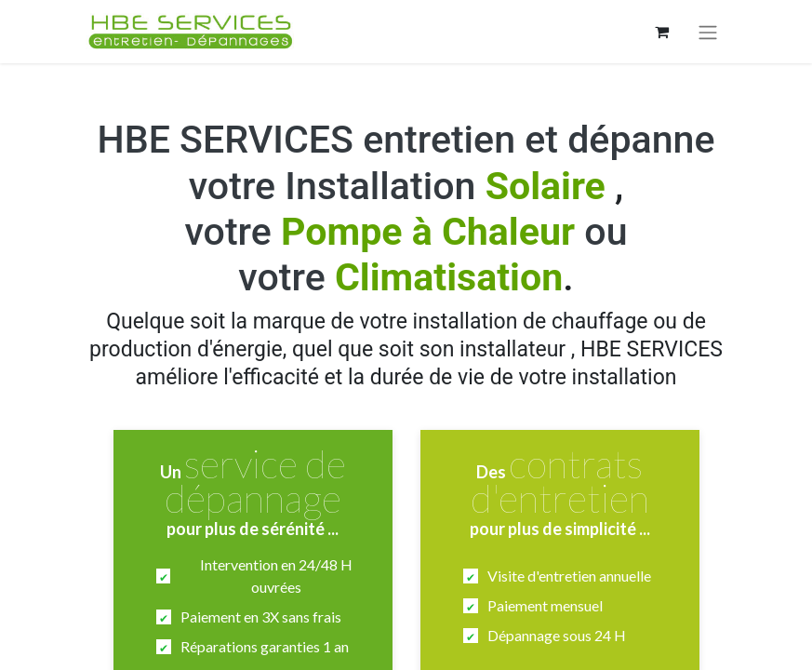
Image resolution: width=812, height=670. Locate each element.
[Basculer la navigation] (708, 32)
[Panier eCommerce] (662, 32)
